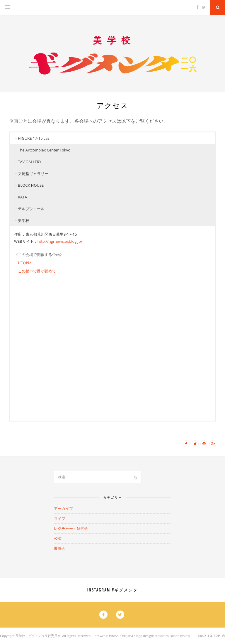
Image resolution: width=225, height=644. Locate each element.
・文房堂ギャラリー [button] (31, 173)
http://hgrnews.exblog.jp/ (60, 241)
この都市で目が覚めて (37, 271)
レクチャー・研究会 (71, 528)
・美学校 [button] (22, 220)
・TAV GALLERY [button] (28, 162)
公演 (58, 538)
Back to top (211, 636)
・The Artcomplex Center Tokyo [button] (42, 150)
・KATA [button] (21, 197)
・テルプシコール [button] (29, 209)
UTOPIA (25, 263)
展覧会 (60, 548)
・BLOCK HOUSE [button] (29, 185)
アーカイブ (63, 508)
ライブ (60, 518)
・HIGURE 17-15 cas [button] (32, 138)
